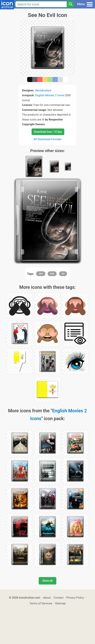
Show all (47, 581)
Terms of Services (41, 603)
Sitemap (60, 603)
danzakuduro (43, 90)
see (41, 274)
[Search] (71, 4)
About (47, 598)
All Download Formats (48, 139)
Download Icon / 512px (48, 132)
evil (52, 274)
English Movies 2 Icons (50, 95)
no (63, 274)
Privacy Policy (75, 598)
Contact (59, 598)
